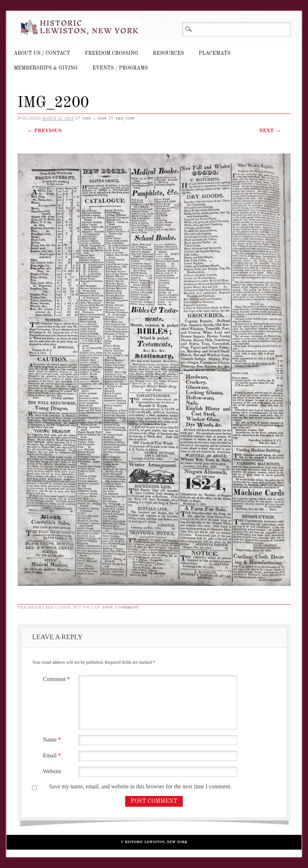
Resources (168, 53)
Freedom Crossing (112, 53)
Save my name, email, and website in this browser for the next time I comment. (140, 786)
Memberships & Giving (46, 68)
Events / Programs (120, 68)
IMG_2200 (125, 119)
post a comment (120, 607)
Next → (269, 131)
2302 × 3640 (94, 119)
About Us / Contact (42, 53)
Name (53, 740)
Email (53, 755)
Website (52, 771)
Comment (57, 679)
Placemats (214, 53)
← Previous (45, 131)
